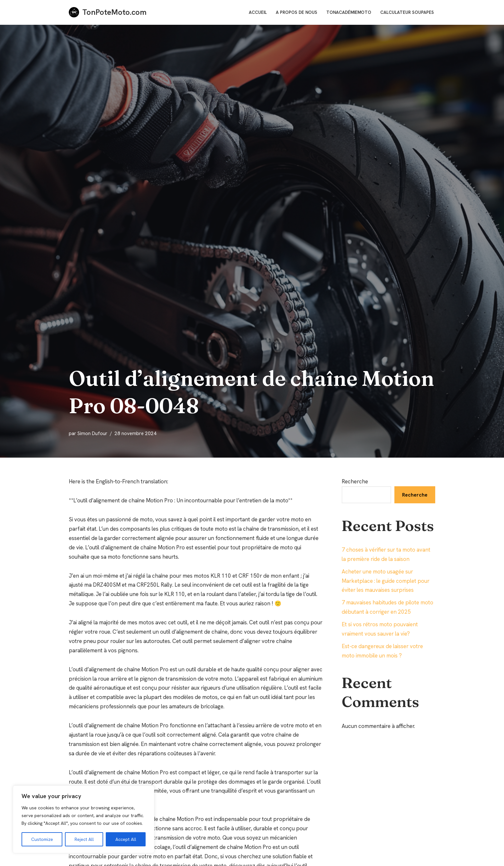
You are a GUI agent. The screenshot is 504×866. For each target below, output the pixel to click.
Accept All (126, 839)
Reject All (84, 839)
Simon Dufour (92, 433)
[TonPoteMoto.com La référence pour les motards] (108, 12)
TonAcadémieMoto (349, 12)
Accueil (258, 12)
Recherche (355, 481)
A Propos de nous (297, 12)
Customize (42, 839)
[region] (84, 819)
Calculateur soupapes (407, 12)
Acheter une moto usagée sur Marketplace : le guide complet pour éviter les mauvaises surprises (386, 581)
